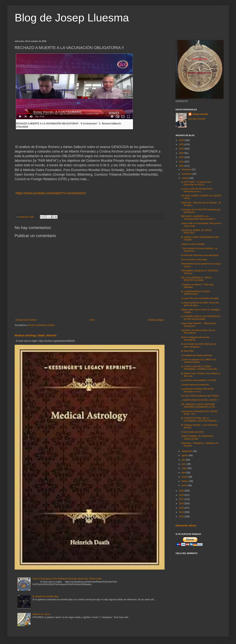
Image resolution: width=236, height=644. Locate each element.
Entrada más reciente (26, 320)
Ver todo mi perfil (197, 119)
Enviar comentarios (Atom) (42, 325)
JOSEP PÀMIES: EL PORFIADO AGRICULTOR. (197, 438)
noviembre (187, 174)
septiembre (187, 451)
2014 (182, 512)
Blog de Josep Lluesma (72, 18)
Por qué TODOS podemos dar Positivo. (200, 396)
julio (184, 460)
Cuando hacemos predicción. (195, 385)
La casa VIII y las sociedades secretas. (200, 298)
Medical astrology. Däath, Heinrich (36, 335)
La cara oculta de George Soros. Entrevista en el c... (197, 190)
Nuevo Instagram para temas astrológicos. (195, 339)
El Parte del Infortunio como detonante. (200, 255)
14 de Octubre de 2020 (192, 432)
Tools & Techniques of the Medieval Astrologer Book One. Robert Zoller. (67, 579)
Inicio (92, 320)
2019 (182, 491)
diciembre (187, 170)
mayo (185, 468)
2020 (182, 166)
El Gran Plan (187, 351)
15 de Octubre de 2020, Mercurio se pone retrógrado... (199, 345)
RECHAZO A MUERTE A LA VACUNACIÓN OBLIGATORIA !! (198, 218)
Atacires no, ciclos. (42, 614)
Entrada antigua (156, 320)
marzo (185, 477)
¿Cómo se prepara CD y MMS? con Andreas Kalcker (199, 361)
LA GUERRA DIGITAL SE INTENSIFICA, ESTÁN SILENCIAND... (201, 318)
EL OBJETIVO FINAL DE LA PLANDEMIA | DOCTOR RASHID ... (200, 419)
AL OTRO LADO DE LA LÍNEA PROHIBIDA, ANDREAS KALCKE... (200, 368)
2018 (182, 495)
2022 (182, 157)
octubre (186, 178)
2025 (182, 144)
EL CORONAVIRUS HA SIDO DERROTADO (196, 293)
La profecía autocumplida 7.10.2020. (199, 380)
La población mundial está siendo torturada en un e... (197, 390)
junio (184, 464)
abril (184, 473)
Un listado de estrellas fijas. (46, 596)
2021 (182, 162)
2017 (182, 499)
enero (185, 485)
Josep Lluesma (200, 114)
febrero (185, 481)
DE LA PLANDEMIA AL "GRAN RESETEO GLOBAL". (196, 279)
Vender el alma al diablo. (193, 244)
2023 (182, 153)
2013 (182, 517)
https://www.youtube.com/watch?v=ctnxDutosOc (50, 193)
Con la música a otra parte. (194, 260)
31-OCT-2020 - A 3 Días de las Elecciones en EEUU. (196, 183)
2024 (182, 149)
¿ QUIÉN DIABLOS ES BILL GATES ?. (200, 400)
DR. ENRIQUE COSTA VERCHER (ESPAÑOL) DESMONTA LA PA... (199, 406)
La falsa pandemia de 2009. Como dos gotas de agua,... (200, 304)
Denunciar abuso (186, 525)
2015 (182, 508)
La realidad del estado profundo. (197, 355)
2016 (182, 504)
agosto (185, 455)
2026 (182, 140)
